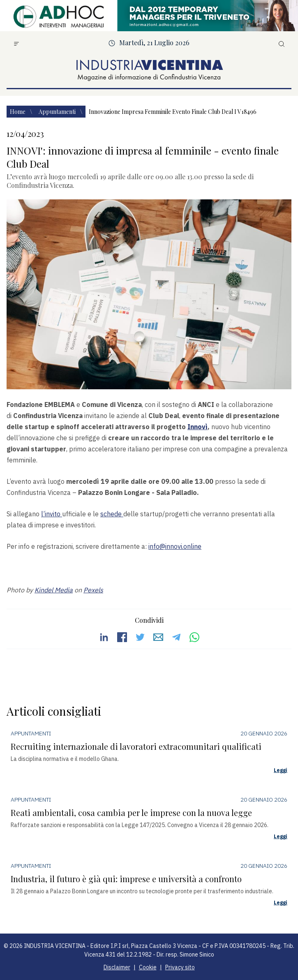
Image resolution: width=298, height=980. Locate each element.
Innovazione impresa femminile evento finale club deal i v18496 (173, 112)
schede (112, 514)
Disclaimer (117, 967)
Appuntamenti (58, 112)
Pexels (93, 590)
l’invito (52, 514)
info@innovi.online (175, 546)
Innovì (198, 427)
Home (18, 112)
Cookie (148, 967)
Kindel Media (54, 590)
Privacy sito (180, 967)
